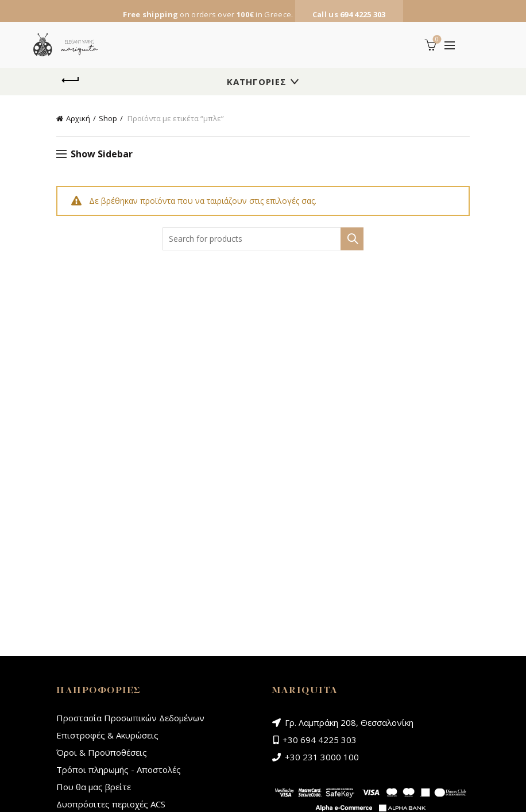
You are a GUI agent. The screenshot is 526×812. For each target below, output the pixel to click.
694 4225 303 (363, 14)
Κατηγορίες (257, 82)
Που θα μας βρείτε (94, 787)
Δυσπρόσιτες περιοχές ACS (111, 804)
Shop (108, 118)
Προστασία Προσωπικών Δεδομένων (130, 718)
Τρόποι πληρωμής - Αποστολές (119, 770)
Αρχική (78, 118)
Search (352, 239)
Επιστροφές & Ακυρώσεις (107, 735)
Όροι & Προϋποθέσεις (102, 752)
